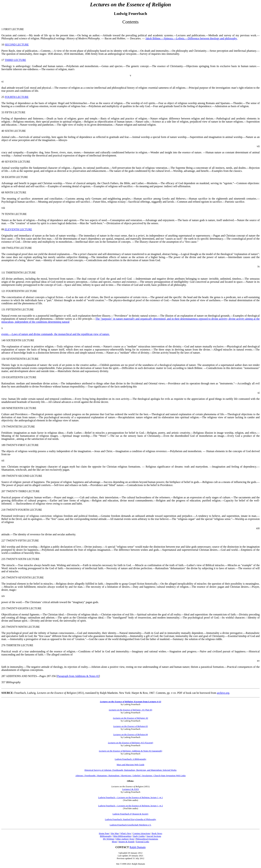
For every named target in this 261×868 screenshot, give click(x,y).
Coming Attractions (141, 833)
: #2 (146, 718)
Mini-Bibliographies (122, 836)
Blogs (114, 842)
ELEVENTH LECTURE (18, 229)
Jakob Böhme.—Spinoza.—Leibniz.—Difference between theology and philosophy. (191, 38)
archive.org (223, 693)
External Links (143, 842)
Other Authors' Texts (125, 839)
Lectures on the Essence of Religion (129, 718)
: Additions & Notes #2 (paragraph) (130, 751)
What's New (126, 833)
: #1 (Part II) (130, 710)
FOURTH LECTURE (17, 97)
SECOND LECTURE (17, 45)
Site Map (115, 833)
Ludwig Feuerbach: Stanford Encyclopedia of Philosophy (130, 819)
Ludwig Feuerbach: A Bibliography (131, 759)
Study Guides (139, 836)
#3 (130, 726)
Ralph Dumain (138, 847)
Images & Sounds (126, 842)
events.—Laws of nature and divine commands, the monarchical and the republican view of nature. (56, 334)
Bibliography (106, 836)
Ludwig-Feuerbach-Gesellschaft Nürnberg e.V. (130, 825)
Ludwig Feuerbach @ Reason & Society (130, 814)
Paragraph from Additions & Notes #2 (78, 676)
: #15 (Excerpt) (130, 743)
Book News (157, 833)
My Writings (109, 839)
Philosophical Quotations (147, 839)
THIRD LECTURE (15, 60)
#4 (130, 734)
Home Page (104, 833)
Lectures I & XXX (130, 789)
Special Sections (154, 836)
